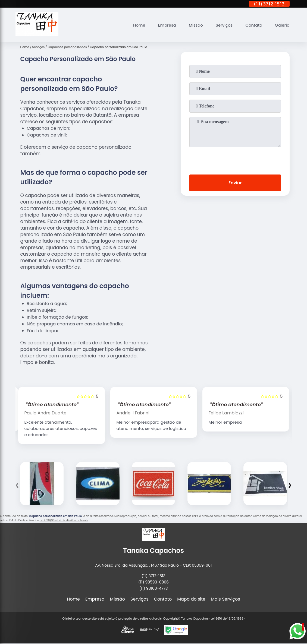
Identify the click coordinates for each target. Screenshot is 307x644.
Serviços (221, 25)
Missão (191, 25)
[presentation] (235, 160)
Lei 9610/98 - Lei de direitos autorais (64, 520)
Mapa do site (191, 599)
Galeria (282, 25)
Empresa (161, 25)
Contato (252, 25)
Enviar (235, 183)
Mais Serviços (225, 599)
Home (132, 25)
